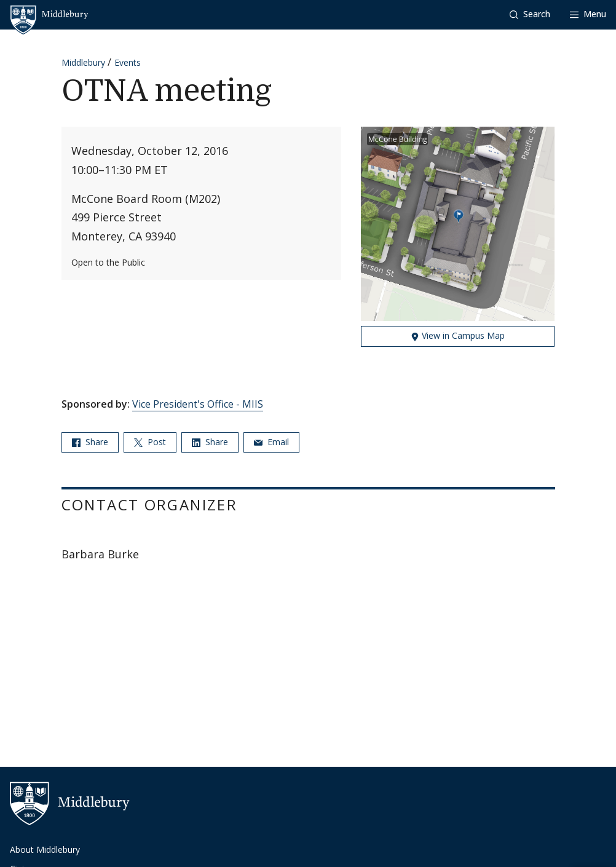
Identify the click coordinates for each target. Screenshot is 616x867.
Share (90, 442)
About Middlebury (45, 849)
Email (271, 442)
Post (150, 442)
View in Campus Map (458, 335)
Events (128, 62)
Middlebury (83, 62)
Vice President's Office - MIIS (198, 404)
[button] (530, 14)
